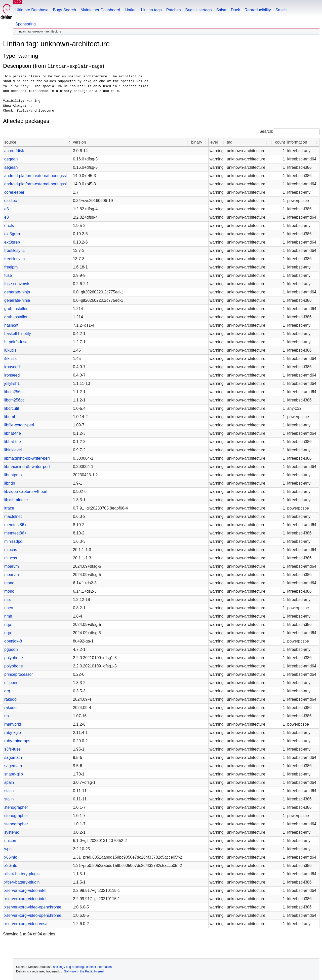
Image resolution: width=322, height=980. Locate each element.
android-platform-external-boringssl (35, 176)
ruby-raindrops (17, 741)
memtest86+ (15, 525)
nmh (8, 616)
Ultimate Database (32, 10)
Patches (174, 10)
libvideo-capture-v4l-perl (26, 492)
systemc (12, 832)
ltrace (9, 508)
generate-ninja (17, 292)
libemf (10, 417)
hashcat (11, 325)
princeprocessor (19, 674)
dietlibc (11, 201)
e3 (7, 209)
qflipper (11, 683)
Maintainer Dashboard (100, 10)
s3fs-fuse (12, 749)
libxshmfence (16, 500)
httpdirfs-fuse (16, 342)
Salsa (221, 10)
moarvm (12, 566)
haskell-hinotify (18, 334)
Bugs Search (65, 10)
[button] (69, 142)
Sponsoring (26, 24)
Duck (235, 10)
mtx (8, 600)
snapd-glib (14, 774)
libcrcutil (12, 408)
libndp (10, 483)
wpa (8, 849)
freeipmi (11, 267)
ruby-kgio (13, 733)
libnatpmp (13, 475)
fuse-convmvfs (17, 284)
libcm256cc (14, 392)
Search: (266, 131)
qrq (7, 691)
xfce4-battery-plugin (22, 874)
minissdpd (13, 541)
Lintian (131, 10)
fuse (8, 275)
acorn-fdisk (14, 151)
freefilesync (14, 250)
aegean (11, 159)
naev (9, 608)
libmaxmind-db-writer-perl (27, 458)
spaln (9, 782)
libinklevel (13, 450)
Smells (281, 10)
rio (7, 716)
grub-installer (16, 309)
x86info (11, 857)
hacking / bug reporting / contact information (82, 967)
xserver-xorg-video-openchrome (33, 907)
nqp (8, 624)
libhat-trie (13, 433)
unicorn (11, 841)
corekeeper (14, 192)
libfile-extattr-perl (19, 425)
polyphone (14, 658)
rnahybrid (13, 724)
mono (9, 583)
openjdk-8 (13, 641)
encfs (9, 226)
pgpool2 (11, 649)
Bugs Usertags (198, 10)
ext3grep (12, 234)
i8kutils (10, 350)
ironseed (12, 367)
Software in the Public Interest (84, 971)
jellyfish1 (12, 383)
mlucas (11, 550)
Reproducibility (258, 10)
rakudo (10, 699)
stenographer (16, 807)
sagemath (13, 757)
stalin (9, 791)
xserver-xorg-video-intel (25, 890)
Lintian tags (151, 10)
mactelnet (13, 516)
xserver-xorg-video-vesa (26, 924)
